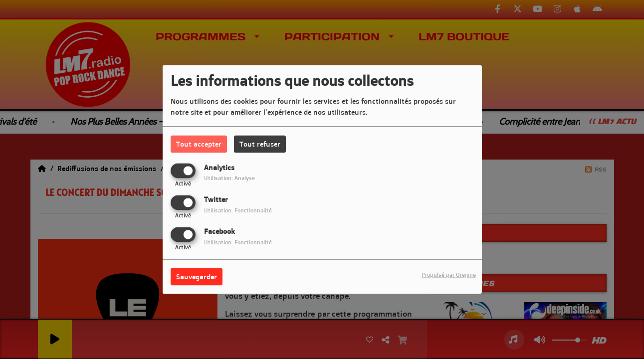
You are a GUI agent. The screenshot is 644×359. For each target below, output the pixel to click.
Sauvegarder (197, 277)
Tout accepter (199, 144)
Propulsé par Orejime (449, 275)
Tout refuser (260, 144)
